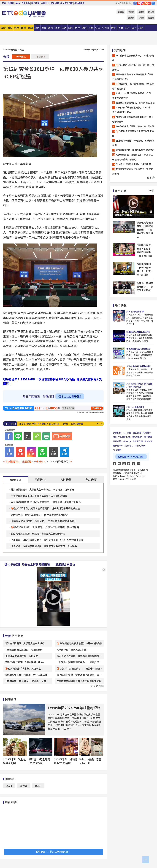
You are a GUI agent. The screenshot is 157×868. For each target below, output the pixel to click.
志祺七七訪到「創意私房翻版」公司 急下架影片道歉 (133, 96)
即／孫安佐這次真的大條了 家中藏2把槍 (133, 58)
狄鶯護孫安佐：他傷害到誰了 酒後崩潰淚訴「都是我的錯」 (145, 250)
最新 (3, 28)
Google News (153, 3)
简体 (4, 3)
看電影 (121, 12)
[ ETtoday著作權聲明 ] (58, 461)
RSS (146, 3)
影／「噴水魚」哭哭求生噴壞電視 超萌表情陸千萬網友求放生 (47, 508)
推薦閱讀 (16, 480)
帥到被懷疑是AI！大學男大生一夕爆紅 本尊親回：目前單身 (42, 489)
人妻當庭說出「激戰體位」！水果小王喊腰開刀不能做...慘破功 (133, 157)
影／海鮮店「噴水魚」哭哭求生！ (26, 669)
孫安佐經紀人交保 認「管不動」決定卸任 (133, 67)
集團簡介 (147, 433)
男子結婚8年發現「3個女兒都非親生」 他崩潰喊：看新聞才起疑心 (46, 502)
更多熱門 (97, 686)
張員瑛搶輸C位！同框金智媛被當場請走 (135, 150)
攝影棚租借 (79, 3)
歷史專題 (35, 3)
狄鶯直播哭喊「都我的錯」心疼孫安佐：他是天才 (133, 86)
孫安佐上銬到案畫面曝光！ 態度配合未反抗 (145, 287)
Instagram (124, 464)
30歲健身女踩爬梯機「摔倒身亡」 (23, 656)
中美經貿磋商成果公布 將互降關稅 (24, 650)
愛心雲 (151, 12)
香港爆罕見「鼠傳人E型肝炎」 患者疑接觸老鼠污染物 (39, 515)
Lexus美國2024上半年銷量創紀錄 (74, 708)
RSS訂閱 (117, 450)
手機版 (11, 3)
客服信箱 (117, 441)
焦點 (10, 28)
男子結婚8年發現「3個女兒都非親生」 (25, 662)
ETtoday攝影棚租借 (135, 407)
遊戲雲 (151, 18)
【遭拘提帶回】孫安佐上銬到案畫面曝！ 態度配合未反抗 (38, 564)
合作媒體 (148, 437)
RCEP (38, 786)
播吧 (24, 28)
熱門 (17, 28)
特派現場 (40, 57)
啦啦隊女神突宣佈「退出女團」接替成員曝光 (133, 171)
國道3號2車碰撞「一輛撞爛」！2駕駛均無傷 (133, 143)
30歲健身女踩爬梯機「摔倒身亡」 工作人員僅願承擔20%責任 (44, 521)
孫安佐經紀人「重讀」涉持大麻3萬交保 (135, 126)
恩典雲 (131, 18)
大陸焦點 (21, 57)
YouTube (139, 3)
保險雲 (141, 18)
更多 (151, 178)
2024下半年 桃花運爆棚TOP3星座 (66, 761)
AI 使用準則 (140, 445)
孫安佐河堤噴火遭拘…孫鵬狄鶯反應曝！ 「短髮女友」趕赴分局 (145, 230)
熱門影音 (41, 479)
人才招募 (127, 433)
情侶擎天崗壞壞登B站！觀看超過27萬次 (135, 103)
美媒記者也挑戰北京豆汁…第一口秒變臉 (81, 643)
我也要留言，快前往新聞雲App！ (53, 852)
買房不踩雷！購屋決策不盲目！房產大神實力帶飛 (140, 385)
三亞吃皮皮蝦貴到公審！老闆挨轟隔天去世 (79, 681)
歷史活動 (26, 3)
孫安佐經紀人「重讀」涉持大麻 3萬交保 (42, 424)
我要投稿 (117, 433)
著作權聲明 (118, 445)
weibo (149, 3)
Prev (102, 424)
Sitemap (127, 441)
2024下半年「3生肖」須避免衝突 (15, 761)
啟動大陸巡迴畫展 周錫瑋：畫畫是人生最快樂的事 (38, 534)
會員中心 (45, 3)
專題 (30, 28)
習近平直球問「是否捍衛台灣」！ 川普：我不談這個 (145, 269)
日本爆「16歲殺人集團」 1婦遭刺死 (133, 164)
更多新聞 (96, 408)
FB (135, 3)
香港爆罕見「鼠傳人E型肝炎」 (73, 650)
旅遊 (57, 28)
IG (142, 3)
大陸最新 (66, 479)
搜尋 (130, 3)
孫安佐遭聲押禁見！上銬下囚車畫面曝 (133, 133)
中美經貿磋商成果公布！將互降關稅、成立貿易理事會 (39, 496)
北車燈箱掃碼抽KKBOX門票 (138, 332)
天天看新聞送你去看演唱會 (138, 349)
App (18, 3)
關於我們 (137, 433)
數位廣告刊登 (67, 3)
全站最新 (91, 479)
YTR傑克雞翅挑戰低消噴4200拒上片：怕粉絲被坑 (133, 119)
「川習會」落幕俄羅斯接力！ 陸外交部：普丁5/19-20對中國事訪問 (47, 540)
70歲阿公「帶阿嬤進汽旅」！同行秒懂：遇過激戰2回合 (132, 110)
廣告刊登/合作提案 (122, 437)
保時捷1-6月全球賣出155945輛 (39, 761)
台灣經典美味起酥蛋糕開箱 (138, 366)
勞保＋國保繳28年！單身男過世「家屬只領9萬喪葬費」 (133, 77)
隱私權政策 (138, 441)
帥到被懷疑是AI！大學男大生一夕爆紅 (25, 643)
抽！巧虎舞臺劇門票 (135, 311)
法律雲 (141, 12)
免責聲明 (129, 445)
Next (98, 424)
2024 (9, 786)
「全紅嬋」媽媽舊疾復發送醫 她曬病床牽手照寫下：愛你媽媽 (44, 546)
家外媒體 (55, 3)
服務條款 (149, 441)
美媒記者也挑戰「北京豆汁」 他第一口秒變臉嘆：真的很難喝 (46, 527)
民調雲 (131, 12)
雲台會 (24, 786)
